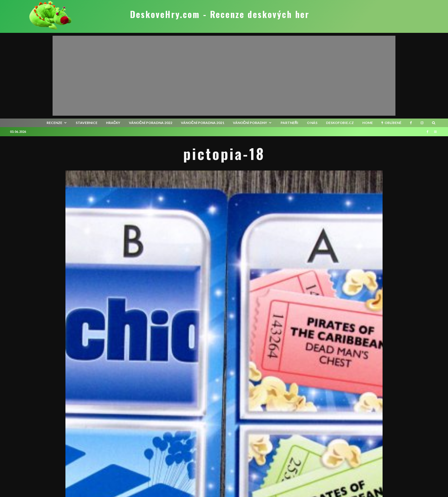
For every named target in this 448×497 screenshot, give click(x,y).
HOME (368, 123)
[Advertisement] (224, 76)
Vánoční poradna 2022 (151, 123)
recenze (54, 123)
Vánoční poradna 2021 (203, 123)
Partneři (289, 123)
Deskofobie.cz (340, 123)
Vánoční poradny (250, 123)
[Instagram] (422, 123)
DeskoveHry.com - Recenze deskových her (220, 14)
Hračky (113, 123)
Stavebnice (87, 123)
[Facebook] (411, 123)
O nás (312, 123)
